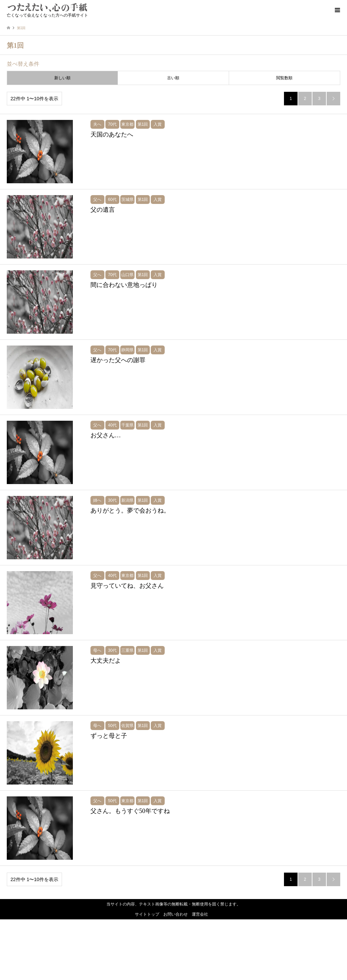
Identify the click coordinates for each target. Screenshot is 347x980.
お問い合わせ (176, 975)
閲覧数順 (284, 78)
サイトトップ (147, 975)
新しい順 (62, 78)
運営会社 (200, 975)
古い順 (173, 78)
